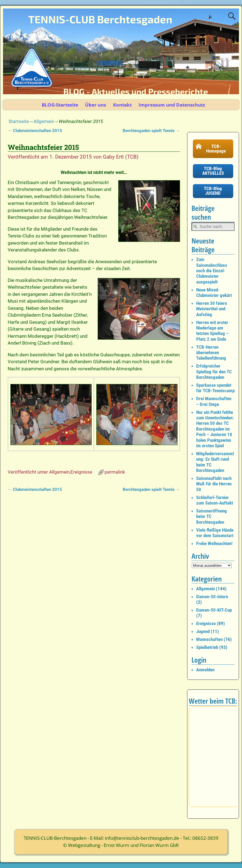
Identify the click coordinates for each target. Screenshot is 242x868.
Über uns (95, 105)
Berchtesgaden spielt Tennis (151, 131)
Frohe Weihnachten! (214, 543)
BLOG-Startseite (60, 105)
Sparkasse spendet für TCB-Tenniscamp (215, 388)
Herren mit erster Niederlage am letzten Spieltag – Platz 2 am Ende (212, 331)
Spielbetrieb (207, 647)
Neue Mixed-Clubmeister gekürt (214, 293)
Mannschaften (209, 639)
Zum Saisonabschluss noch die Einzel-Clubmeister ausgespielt (212, 271)
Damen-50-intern (212, 597)
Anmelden (205, 670)
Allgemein (44, 121)
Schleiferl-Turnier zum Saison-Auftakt (215, 500)
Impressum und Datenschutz (172, 105)
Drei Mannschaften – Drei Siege (214, 401)
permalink (115, 472)
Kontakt (122, 105)
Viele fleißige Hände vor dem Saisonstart (215, 533)
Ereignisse (81, 472)
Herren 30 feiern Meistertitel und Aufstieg (212, 309)
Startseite (19, 121)
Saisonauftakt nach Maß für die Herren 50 (214, 484)
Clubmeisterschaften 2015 (35, 131)
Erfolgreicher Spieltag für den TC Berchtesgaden (214, 372)
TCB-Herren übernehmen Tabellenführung (211, 353)
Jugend (203, 631)
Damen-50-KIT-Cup (214, 610)
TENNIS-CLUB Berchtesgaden (100, 19)
